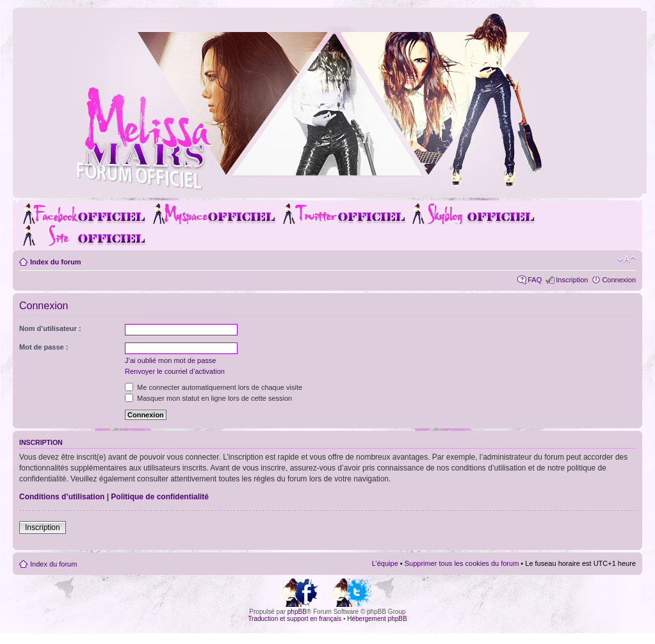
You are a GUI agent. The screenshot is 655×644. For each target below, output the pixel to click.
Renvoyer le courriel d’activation (175, 371)
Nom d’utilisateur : (50, 328)
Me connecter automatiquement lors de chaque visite (214, 387)
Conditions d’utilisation (62, 497)
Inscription (572, 280)
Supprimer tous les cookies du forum (462, 563)
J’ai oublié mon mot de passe (170, 360)
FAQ (535, 280)
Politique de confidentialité (160, 497)
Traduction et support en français (295, 619)
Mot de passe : (44, 347)
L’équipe (385, 563)
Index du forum (55, 262)
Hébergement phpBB (377, 619)
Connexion (619, 280)
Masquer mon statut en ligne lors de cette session (208, 398)
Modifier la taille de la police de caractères (627, 259)
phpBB (297, 612)
